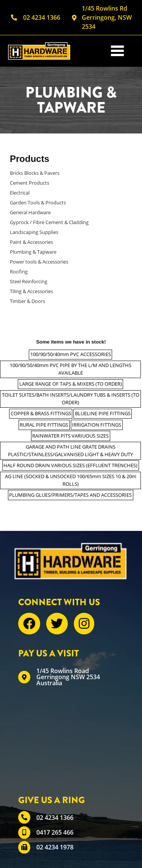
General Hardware (30, 212)
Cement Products (30, 183)
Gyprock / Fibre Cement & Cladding (49, 222)
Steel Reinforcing (29, 281)
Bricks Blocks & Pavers (35, 173)
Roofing (19, 272)
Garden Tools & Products (38, 202)
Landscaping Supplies (34, 232)
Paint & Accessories (31, 242)
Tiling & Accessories (31, 291)
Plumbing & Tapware (33, 252)
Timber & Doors (27, 301)
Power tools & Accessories (39, 262)
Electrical (20, 193)
